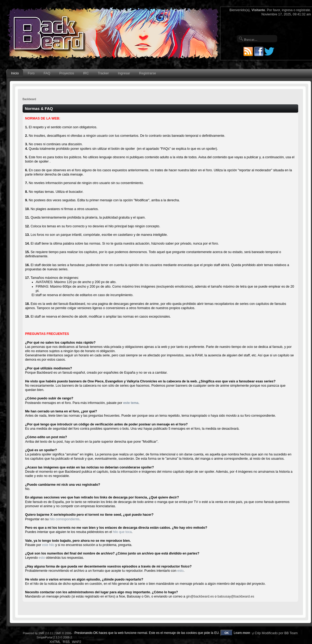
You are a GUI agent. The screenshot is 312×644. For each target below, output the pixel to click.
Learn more (242, 633)
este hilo (48, 545)
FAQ (47, 73)
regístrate (303, 10)
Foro (31, 73)
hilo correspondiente (65, 519)
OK (227, 633)
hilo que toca (122, 532)
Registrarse (148, 73)
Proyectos (67, 73)
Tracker (103, 73)
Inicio (15, 73)
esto (42, 558)
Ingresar (124, 73)
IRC (86, 73)
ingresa (287, 10)
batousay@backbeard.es (236, 596)
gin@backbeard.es (200, 596)
